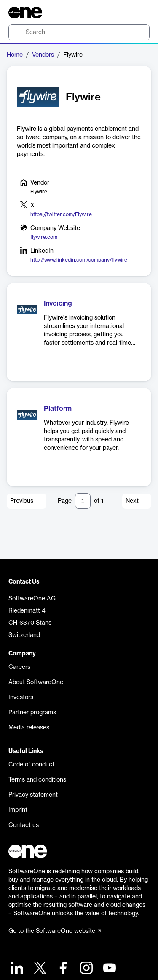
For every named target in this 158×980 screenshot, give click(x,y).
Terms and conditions (37, 780)
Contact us (24, 825)
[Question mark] (138, 13)
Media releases (29, 728)
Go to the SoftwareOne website (55, 931)
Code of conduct (31, 765)
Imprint (18, 810)
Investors (21, 697)
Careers (19, 667)
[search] (79, 32)
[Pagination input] (83, 501)
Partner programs (32, 713)
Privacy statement (33, 795)
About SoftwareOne (36, 682)
